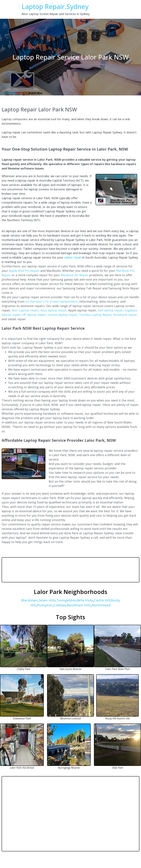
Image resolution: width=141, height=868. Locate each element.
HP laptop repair (34, 315)
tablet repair (73, 257)
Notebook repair (125, 315)
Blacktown (30, 600)
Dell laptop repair (110, 310)
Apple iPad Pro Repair (24, 271)
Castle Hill (102, 600)
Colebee (60, 605)
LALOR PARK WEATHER (70, 570)
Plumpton (45, 605)
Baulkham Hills (79, 605)
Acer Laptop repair (25, 310)
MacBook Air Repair (75, 275)
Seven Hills (47, 600)
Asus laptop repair (54, 310)
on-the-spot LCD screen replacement (51, 301)
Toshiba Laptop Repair (95, 315)
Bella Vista (85, 600)
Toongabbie (66, 600)
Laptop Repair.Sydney (55, 6)
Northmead (101, 605)
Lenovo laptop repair (62, 315)
